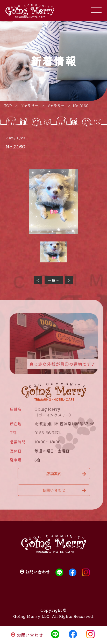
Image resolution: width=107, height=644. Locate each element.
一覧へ (53, 280)
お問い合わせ (30, 635)
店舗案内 (54, 475)
